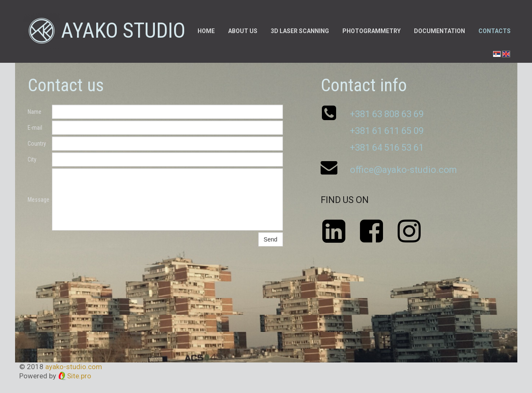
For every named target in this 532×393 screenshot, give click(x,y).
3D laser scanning (300, 31)
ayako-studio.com (74, 367)
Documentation (439, 31)
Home (206, 31)
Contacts (495, 31)
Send (271, 239)
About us (243, 31)
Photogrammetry (371, 31)
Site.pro (79, 376)
